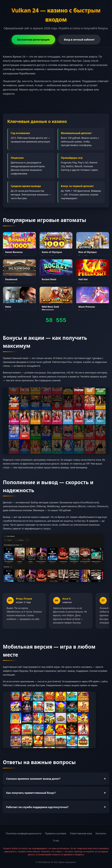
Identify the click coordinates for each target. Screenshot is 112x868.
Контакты (101, 833)
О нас (56, 841)
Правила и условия (56, 833)
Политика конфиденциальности (24, 833)
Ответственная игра (81, 833)
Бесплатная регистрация (33, 40)
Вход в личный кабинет (79, 40)
